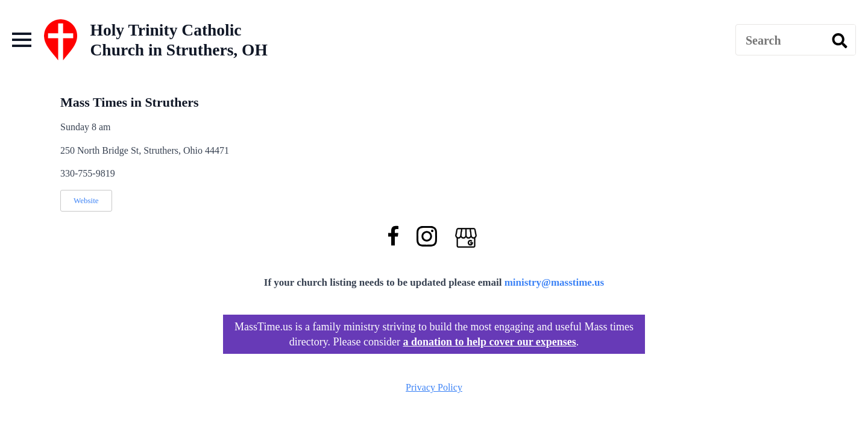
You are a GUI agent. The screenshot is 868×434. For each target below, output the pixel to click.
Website (86, 200)
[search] (840, 40)
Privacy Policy (434, 387)
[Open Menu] (22, 40)
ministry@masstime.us (555, 282)
